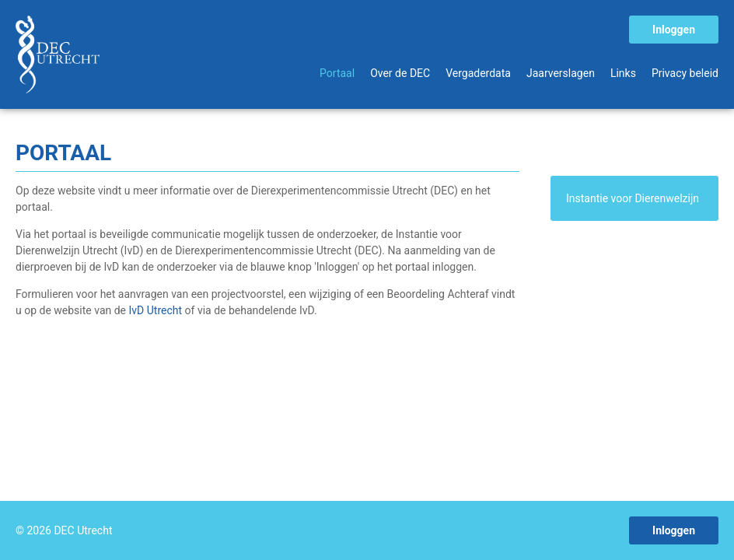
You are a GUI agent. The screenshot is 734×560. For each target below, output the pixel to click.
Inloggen (674, 30)
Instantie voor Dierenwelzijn (633, 198)
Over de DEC (400, 73)
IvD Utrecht (157, 310)
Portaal (337, 73)
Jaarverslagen (561, 73)
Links (623, 73)
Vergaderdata (478, 73)
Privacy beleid (685, 73)
